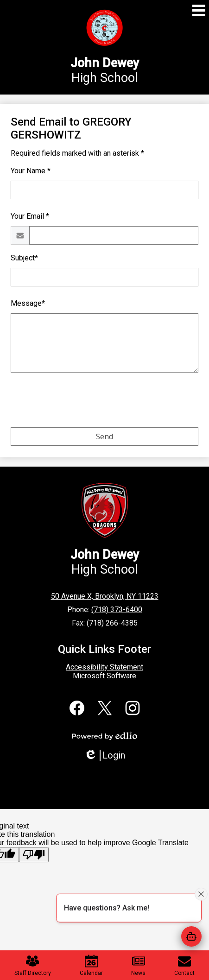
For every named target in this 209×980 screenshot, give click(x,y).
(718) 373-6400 (117, 610)
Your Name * (31, 171)
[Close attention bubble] (201, 894)
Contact (184, 965)
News (138, 965)
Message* (28, 303)
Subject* (24, 258)
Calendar (91, 965)
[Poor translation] (34, 855)
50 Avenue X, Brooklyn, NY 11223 (105, 596)
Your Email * (30, 216)
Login (104, 756)
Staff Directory (33, 965)
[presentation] (81, 402)
